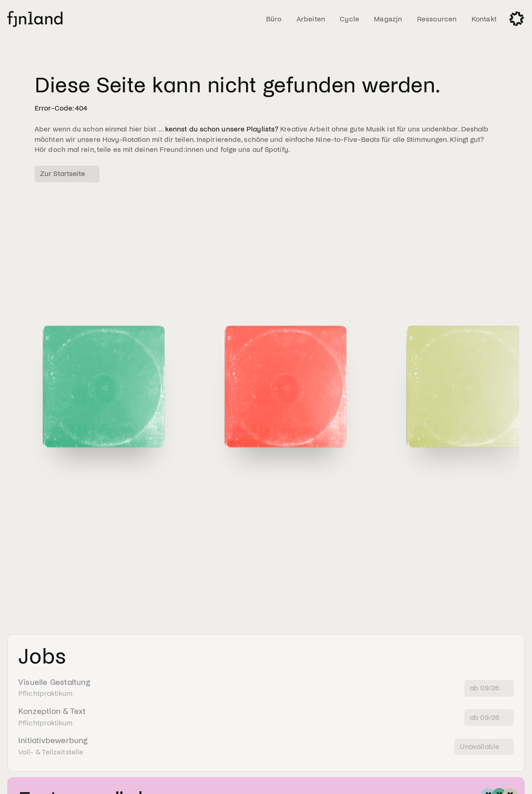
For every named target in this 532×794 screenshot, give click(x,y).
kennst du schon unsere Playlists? (222, 129)
